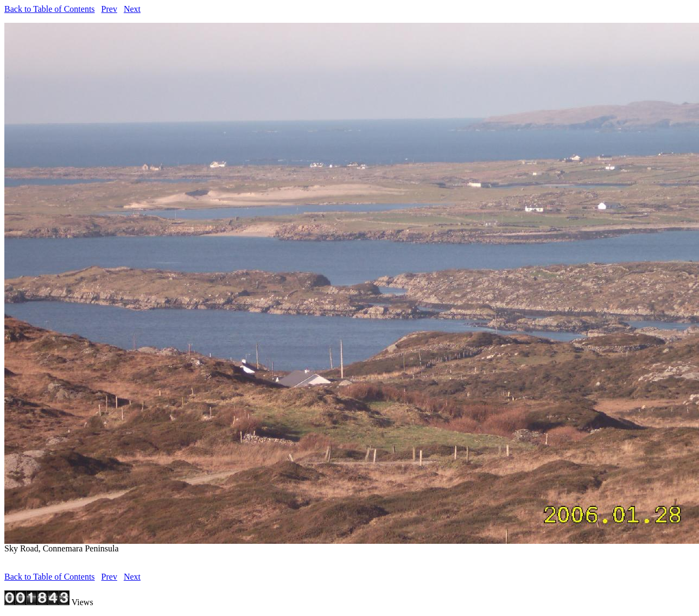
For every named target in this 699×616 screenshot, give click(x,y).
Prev (109, 9)
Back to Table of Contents (50, 9)
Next (132, 9)
